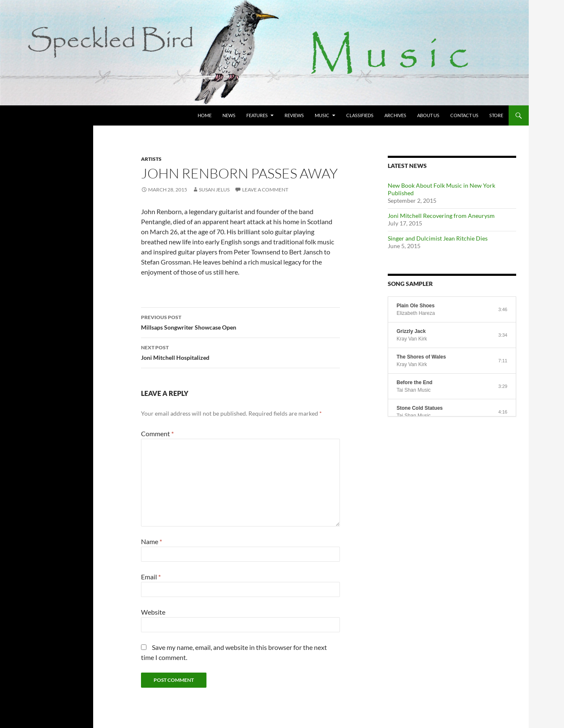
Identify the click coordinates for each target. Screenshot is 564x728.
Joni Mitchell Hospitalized (240, 352)
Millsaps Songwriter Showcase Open (240, 322)
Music (322, 115)
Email (151, 577)
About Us (428, 115)
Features (257, 115)
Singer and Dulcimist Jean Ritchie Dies (438, 238)
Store (496, 115)
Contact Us (464, 115)
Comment (157, 433)
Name (151, 541)
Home (205, 115)
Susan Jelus (214, 190)
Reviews (294, 115)
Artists (151, 159)
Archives (395, 115)
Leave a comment (265, 190)
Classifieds (360, 115)
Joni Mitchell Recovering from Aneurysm (441, 216)
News (229, 115)
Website (153, 612)
